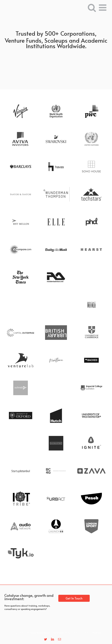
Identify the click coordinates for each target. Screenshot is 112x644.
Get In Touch (74, 598)
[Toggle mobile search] (92, 8)
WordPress (97, 633)
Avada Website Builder (40, 633)
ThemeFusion (58, 633)
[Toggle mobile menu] (103, 8)
